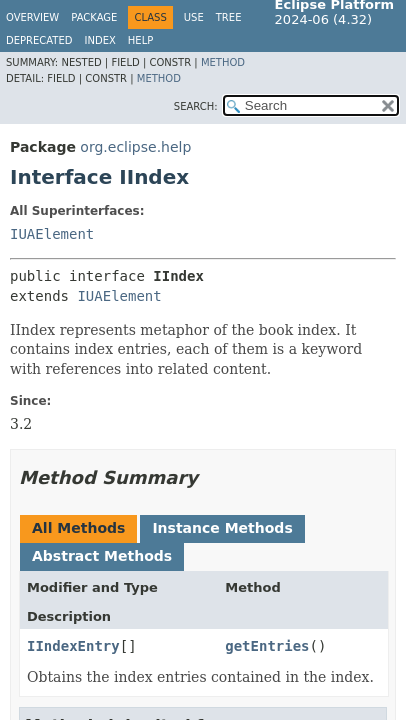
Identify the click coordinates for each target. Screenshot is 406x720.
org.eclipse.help (135, 147)
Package (94, 17)
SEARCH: (196, 106)
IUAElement (52, 234)
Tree (229, 17)
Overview (32, 17)
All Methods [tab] (78, 528)
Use (194, 17)
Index (100, 40)
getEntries (267, 646)
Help (140, 40)
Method (223, 62)
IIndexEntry (73, 646)
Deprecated (39, 40)
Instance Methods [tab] (222, 528)
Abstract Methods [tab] (102, 556)
